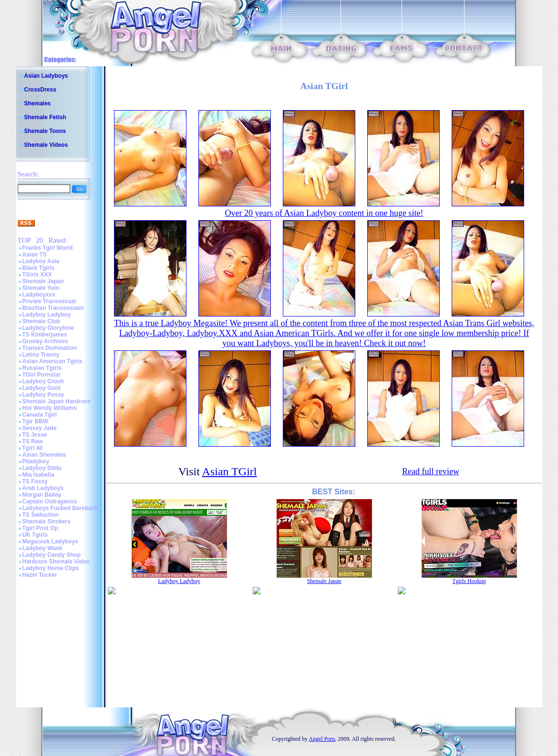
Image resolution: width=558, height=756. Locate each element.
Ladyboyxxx (39, 295)
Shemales (38, 103)
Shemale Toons (45, 131)
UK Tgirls (35, 535)
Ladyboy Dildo (42, 468)
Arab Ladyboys (43, 488)
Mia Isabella (38, 475)
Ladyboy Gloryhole (48, 328)
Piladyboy (36, 461)
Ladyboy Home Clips (51, 568)
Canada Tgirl (40, 415)
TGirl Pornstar (42, 375)
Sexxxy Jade (40, 428)
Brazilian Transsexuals (53, 308)
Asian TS (35, 255)
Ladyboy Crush (43, 381)
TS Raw (33, 441)
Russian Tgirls (42, 368)
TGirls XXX (37, 275)
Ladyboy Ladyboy (47, 315)
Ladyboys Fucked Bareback (60, 508)
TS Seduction (41, 515)
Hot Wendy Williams (50, 408)
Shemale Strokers (46, 521)
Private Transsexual (49, 301)
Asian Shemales (44, 455)
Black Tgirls (39, 268)
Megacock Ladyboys (50, 541)
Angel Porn (322, 739)
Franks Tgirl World (48, 248)
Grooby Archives (45, 341)
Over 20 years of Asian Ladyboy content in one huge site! (324, 213)
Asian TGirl (230, 471)
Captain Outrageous (50, 501)
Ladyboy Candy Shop (52, 555)
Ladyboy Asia (41, 261)
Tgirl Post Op (40, 528)
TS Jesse (35, 435)
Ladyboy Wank (42, 548)
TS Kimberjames (45, 335)
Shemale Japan (43, 281)
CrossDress (40, 90)
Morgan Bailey (42, 495)
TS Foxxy (35, 481)
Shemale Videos (46, 145)
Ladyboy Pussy (43, 395)
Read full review (431, 471)
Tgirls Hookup (469, 581)
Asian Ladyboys (46, 76)
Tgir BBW (36, 421)
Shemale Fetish (45, 117)
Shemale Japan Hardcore (57, 401)
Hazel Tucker (40, 575)
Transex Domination (50, 348)
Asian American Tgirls (52, 361)
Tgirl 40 (33, 448)
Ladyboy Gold (41, 388)
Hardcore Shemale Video (56, 562)
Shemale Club (41, 321)
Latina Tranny (41, 355)
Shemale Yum (41, 288)
